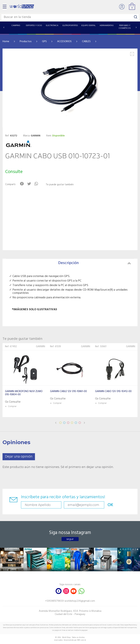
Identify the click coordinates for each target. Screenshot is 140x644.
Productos (26, 41)
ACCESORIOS (64, 41)
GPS (44, 41)
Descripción (95, 263)
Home (6, 41)
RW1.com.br (82, 640)
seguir (70, 539)
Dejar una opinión (19, 457)
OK (110, 505)
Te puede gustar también (60, 185)
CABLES (86, 41)
